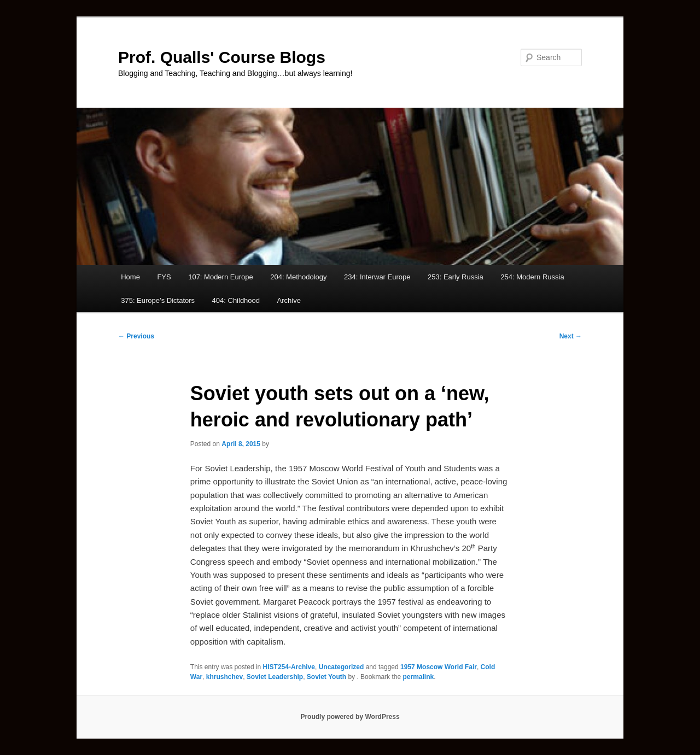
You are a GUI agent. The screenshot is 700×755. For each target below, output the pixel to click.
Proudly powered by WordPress (350, 717)
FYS (164, 277)
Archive (289, 300)
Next (571, 336)
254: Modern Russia (532, 277)
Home (130, 277)
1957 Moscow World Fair (439, 667)
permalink (418, 677)
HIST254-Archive (289, 667)
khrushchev (224, 677)
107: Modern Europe (221, 277)
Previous (136, 336)
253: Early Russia (456, 277)
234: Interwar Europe (377, 277)
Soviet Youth (326, 677)
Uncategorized (342, 667)
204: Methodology (298, 277)
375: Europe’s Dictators (158, 300)
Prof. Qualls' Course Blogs (222, 57)
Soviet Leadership (275, 677)
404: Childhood (236, 300)
